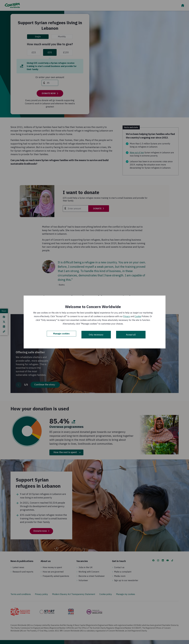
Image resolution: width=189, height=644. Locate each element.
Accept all (131, 335)
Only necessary (96, 335)
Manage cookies (61, 335)
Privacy (127, 316)
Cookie (138, 316)
